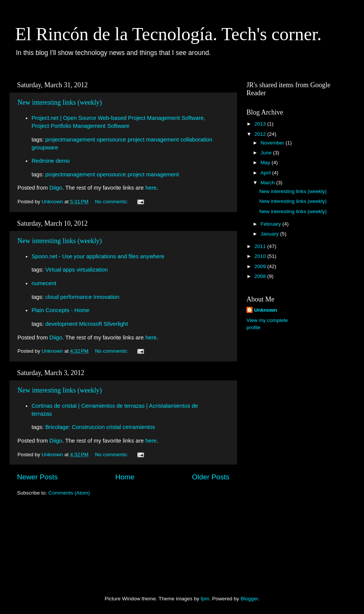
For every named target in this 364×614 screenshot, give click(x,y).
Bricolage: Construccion (75, 427)
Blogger (249, 599)
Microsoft (91, 324)
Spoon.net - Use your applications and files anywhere (98, 256)
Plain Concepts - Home (60, 310)
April (266, 173)
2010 (261, 256)
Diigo (56, 188)
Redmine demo (51, 161)
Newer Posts (37, 477)
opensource (111, 140)
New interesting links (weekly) (60, 102)
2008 (261, 276)
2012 (261, 134)
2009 (261, 266)
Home (125, 477)
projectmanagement (70, 140)
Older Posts (211, 477)
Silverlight (116, 324)
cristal (114, 427)
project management (153, 140)
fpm (205, 599)
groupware (45, 148)
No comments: (112, 202)
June (267, 153)
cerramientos (139, 427)
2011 (261, 246)
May (266, 163)
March (268, 183)
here (151, 188)
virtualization (92, 270)
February (271, 224)
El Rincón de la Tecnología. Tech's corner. (168, 34)
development (61, 324)
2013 (261, 124)
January (270, 234)
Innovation (107, 297)
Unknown (266, 310)
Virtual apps (60, 270)
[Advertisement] (277, 457)
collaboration (196, 140)
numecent (44, 283)
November (273, 143)
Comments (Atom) (69, 493)
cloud (52, 297)
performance (76, 297)
